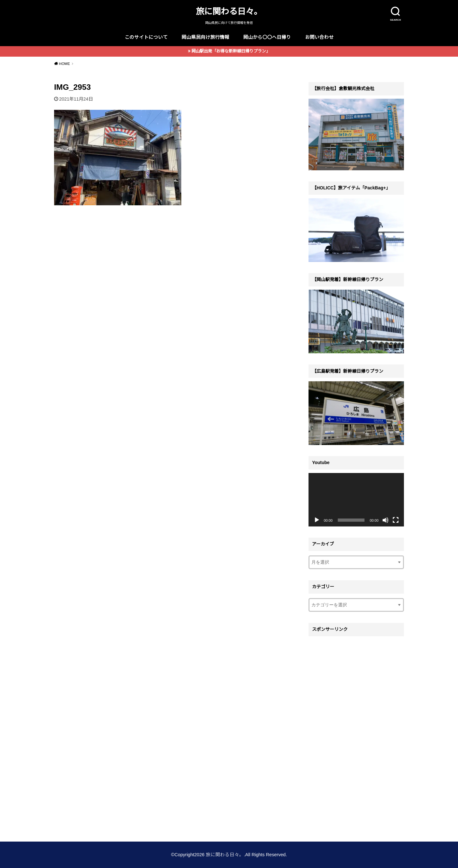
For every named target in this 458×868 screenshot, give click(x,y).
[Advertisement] (356, 735)
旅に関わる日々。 (229, 11)
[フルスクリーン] (396, 520)
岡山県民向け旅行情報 (205, 37)
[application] (356, 500)
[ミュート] (385, 520)
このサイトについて (146, 37)
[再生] (317, 520)
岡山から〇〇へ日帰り (267, 37)
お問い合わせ (319, 37)
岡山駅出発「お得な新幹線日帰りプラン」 (231, 51)
